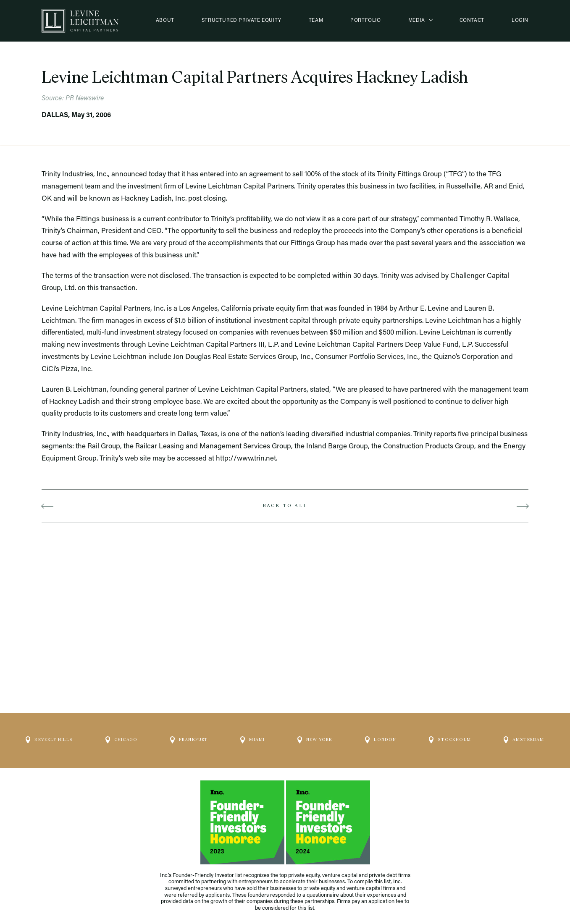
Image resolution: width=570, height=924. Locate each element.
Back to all (285, 506)
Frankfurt (189, 736)
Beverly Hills (49, 736)
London (381, 736)
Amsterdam (524, 736)
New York (315, 736)
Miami (252, 736)
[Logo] (80, 21)
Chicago (121, 736)
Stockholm (450, 736)
